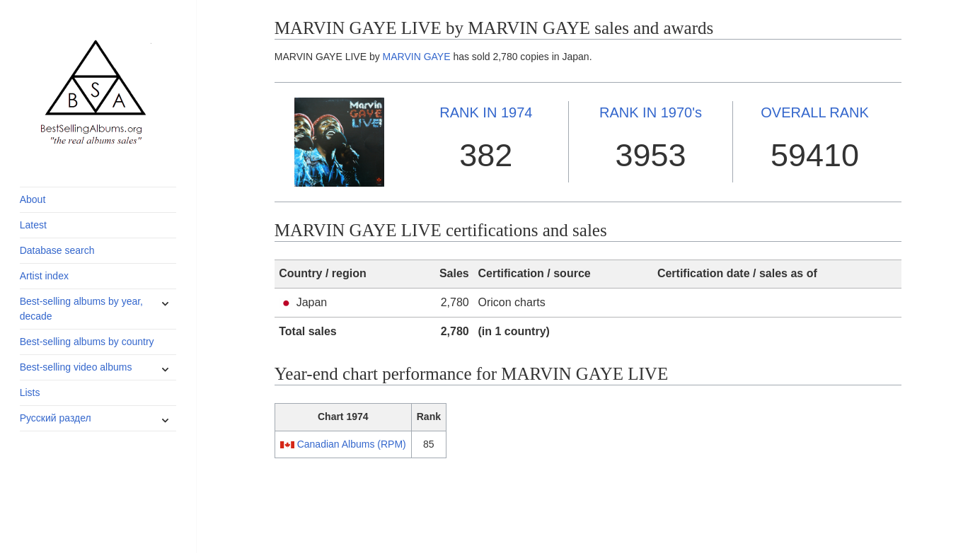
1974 (486, 112)
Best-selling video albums (76, 367)
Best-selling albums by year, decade (81, 309)
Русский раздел (56, 418)
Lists (30, 392)
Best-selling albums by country (87, 342)
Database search (57, 250)
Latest (33, 225)
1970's (651, 112)
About (33, 199)
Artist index (44, 276)
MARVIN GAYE (417, 57)
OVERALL (815, 112)
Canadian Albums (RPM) (352, 444)
